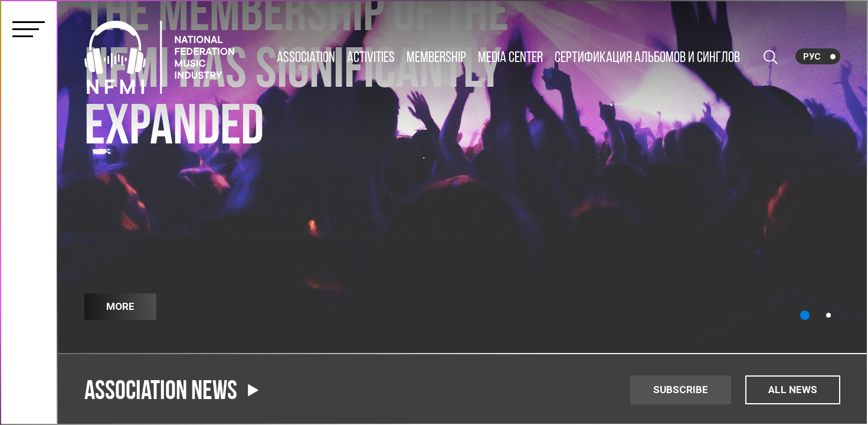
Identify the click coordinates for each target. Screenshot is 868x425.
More (120, 306)
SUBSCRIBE (681, 390)
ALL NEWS (793, 390)
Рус (812, 57)
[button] (805, 315)
